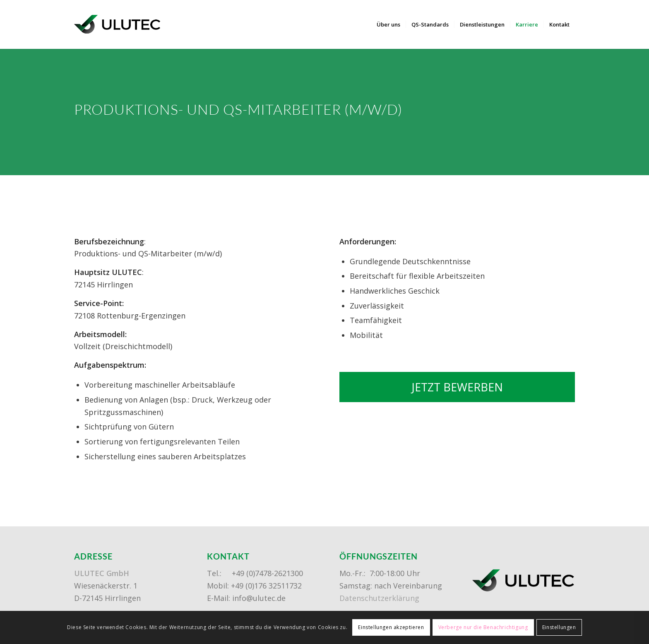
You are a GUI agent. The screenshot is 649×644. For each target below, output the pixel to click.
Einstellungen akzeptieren (391, 627)
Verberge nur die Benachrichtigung (483, 627)
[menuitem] (388, 24)
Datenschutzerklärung (379, 598)
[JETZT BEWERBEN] (457, 387)
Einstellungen (559, 627)
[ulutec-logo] (118, 24)
